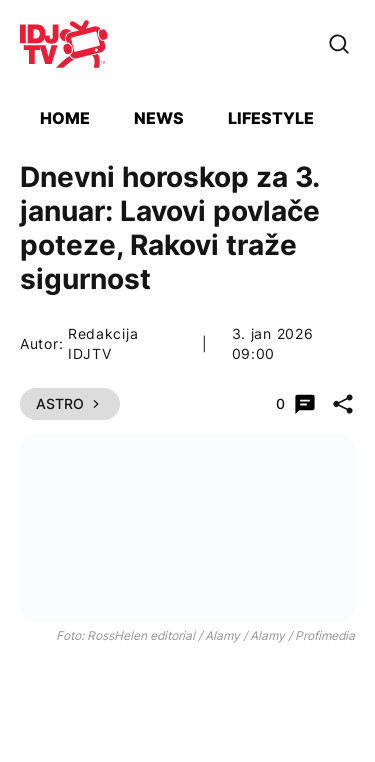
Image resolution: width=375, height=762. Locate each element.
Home (65, 118)
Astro (70, 403)
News (159, 118)
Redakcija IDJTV (103, 343)
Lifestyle (271, 118)
